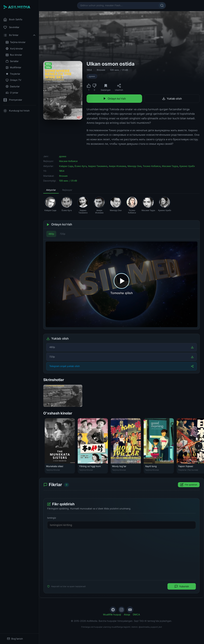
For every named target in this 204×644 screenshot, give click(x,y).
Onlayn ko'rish (114, 99)
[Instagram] (122, 610)
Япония (101, 70)
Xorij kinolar (14, 49)
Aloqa (127, 614)
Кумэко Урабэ (187, 166)
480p (51, 234)
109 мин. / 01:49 (119, 70)
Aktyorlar (51, 190)
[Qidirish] (162, 6)
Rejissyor (67, 190)
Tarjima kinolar (16, 42)
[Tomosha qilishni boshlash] (122, 284)
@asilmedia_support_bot (150, 627)
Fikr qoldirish (189, 485)
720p (63, 234)
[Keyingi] (199, 446)
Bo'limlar (20, 35)
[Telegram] (113, 610)
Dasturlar (13, 87)
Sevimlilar (11, 27)
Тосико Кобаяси (152, 166)
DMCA (136, 614)
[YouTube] (130, 610)
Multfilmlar (13, 67)
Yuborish (182, 586)
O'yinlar (12, 93)
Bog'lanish (15, 639)
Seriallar (12, 61)
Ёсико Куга (81, 166)
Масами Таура (170, 166)
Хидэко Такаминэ (98, 166)
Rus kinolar (14, 55)
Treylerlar (13, 74)
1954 (89, 70)
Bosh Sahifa (13, 20)
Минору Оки (134, 166)
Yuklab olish (172, 99)
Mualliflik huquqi (112, 614)
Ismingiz (52, 518)
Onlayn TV (13, 80)
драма (92, 76)
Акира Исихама (117, 166)
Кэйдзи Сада (66, 166)
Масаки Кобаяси (68, 161)
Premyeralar (13, 100)
